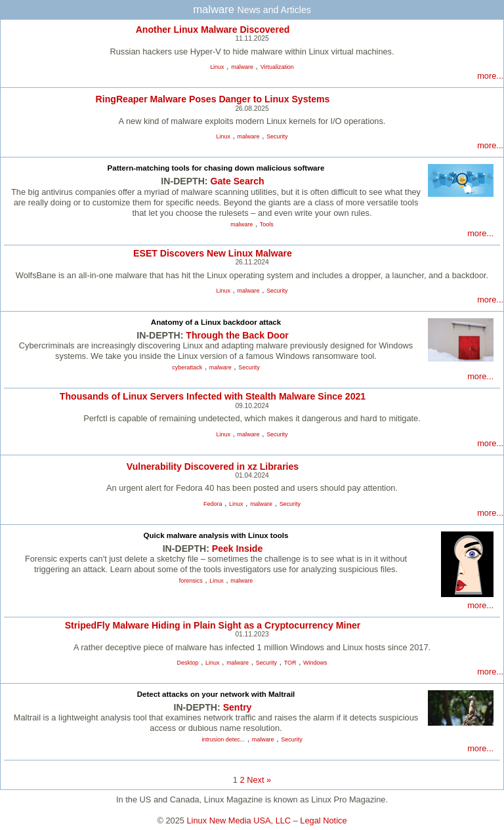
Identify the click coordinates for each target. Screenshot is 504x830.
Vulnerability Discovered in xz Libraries (213, 467)
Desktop (188, 663)
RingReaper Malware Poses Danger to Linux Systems (213, 99)
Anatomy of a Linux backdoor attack (216, 322)
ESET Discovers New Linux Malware (213, 253)
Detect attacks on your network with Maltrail (216, 694)
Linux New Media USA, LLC (239, 820)
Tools (267, 224)
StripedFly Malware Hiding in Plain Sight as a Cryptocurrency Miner (213, 625)
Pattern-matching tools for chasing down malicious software (216, 168)
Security (277, 136)
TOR (290, 663)
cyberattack (187, 367)
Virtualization (277, 67)
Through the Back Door (237, 335)
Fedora (213, 504)
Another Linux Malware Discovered (213, 30)
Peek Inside (237, 549)
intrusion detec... (223, 739)
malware (242, 67)
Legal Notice (323, 820)
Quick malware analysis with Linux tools (216, 535)
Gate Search (237, 181)
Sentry (238, 707)
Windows (315, 663)
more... (490, 76)
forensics (191, 581)
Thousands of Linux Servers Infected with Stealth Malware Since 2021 (213, 396)
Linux (217, 67)
